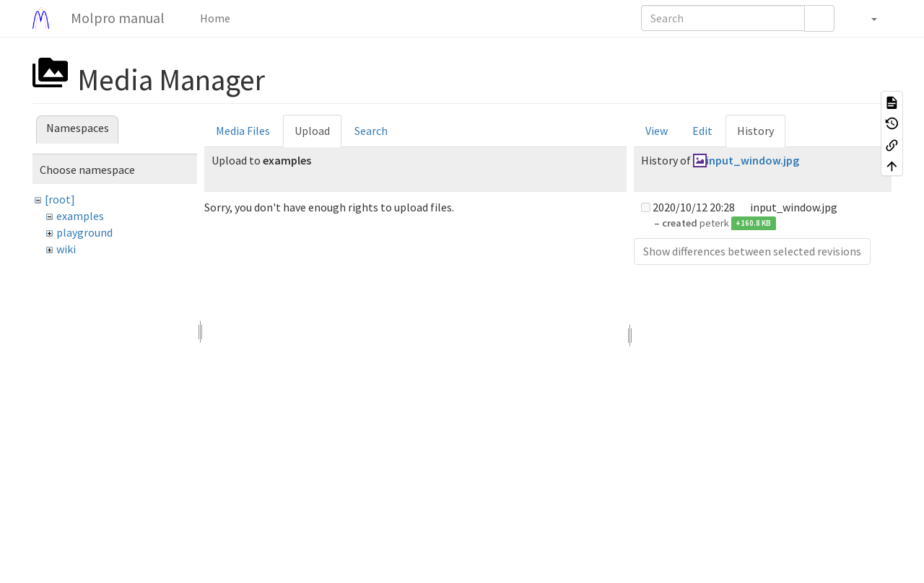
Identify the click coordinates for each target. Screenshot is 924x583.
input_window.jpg (753, 160)
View (657, 131)
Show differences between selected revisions (752, 251)
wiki (66, 249)
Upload (312, 131)
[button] (867, 18)
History (755, 131)
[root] (60, 199)
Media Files (243, 131)
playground (84, 232)
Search (371, 131)
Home (214, 18)
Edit (702, 131)
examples (80, 216)
